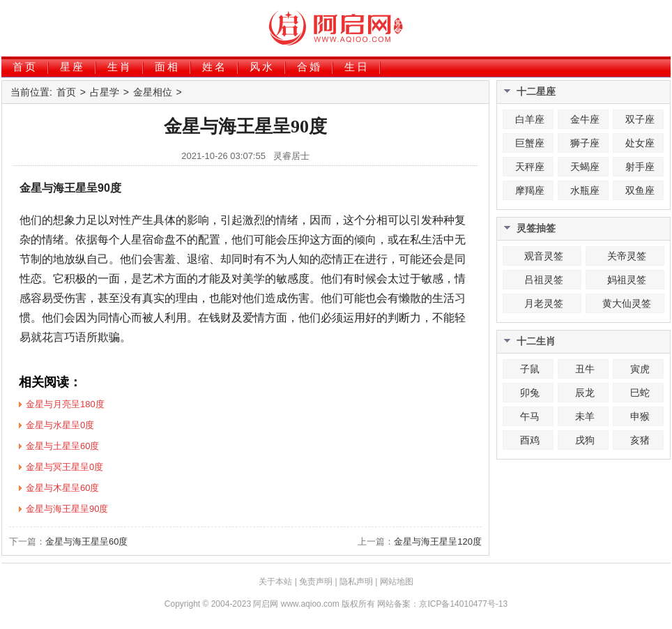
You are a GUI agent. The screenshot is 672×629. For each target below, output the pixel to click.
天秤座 (530, 167)
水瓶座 (585, 190)
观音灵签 (544, 256)
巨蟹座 (530, 143)
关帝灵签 (627, 256)
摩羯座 (530, 190)
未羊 (585, 416)
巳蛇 (640, 393)
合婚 (310, 67)
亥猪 (640, 440)
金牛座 (585, 119)
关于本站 (275, 582)
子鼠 (530, 369)
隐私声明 (356, 582)
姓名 (215, 67)
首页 (25, 67)
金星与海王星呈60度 (86, 541)
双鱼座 (640, 190)
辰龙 (585, 393)
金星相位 (153, 92)
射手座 (640, 167)
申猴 (640, 416)
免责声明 (316, 582)
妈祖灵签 (627, 280)
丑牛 (585, 369)
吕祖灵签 (544, 280)
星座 (72, 67)
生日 (357, 67)
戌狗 (585, 440)
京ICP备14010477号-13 (463, 604)
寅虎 (640, 369)
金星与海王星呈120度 (438, 541)
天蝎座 (585, 167)
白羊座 (530, 119)
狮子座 (585, 143)
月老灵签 (544, 303)
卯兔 (530, 393)
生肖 (120, 67)
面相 (167, 67)
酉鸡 (530, 440)
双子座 (640, 119)
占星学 (105, 92)
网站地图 (397, 582)
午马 (530, 416)
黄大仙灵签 (627, 303)
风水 (262, 67)
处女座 (640, 143)
